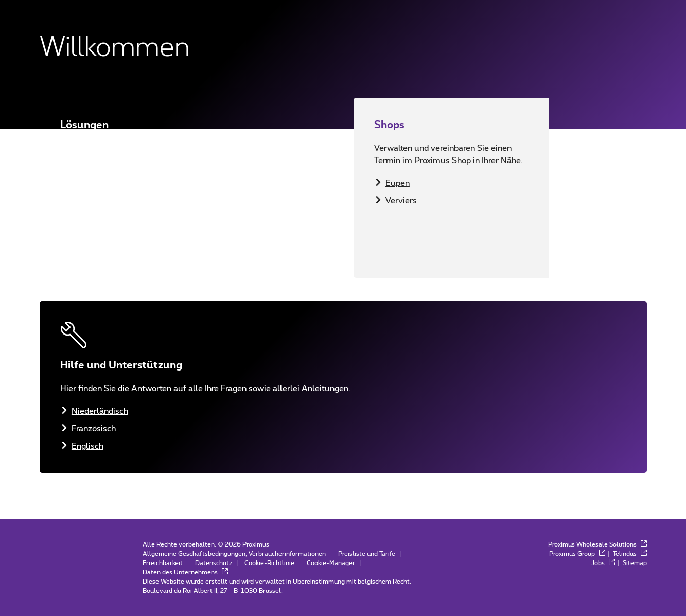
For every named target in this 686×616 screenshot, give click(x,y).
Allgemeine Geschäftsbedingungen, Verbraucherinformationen (234, 554)
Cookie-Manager (331, 563)
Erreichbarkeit (163, 563)
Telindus (630, 554)
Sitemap (635, 563)
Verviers (401, 201)
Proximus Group (577, 554)
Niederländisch (100, 208)
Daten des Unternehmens (185, 572)
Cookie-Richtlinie (269, 563)
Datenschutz (214, 563)
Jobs (603, 563)
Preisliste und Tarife (367, 554)
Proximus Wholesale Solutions (597, 544)
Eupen (398, 183)
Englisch (87, 243)
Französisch (94, 225)
